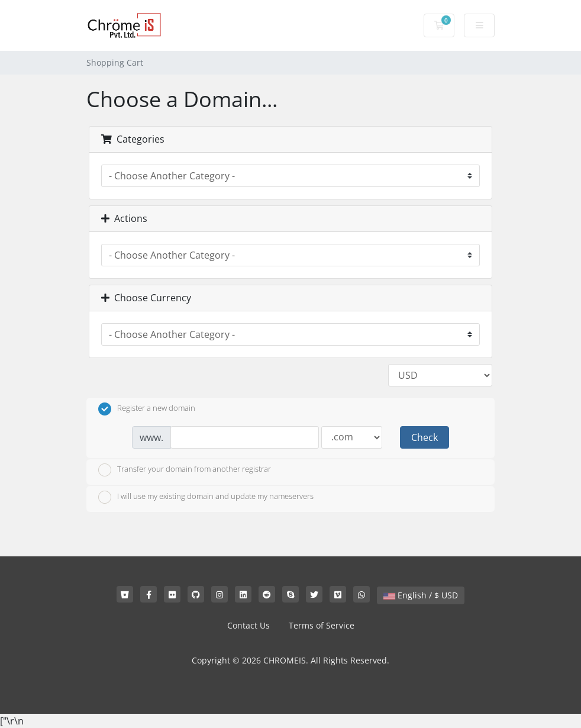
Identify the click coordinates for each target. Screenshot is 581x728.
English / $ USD (421, 595)
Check (425, 437)
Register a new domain (147, 409)
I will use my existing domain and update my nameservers (206, 497)
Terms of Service (322, 625)
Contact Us (248, 625)
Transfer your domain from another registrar (185, 470)
